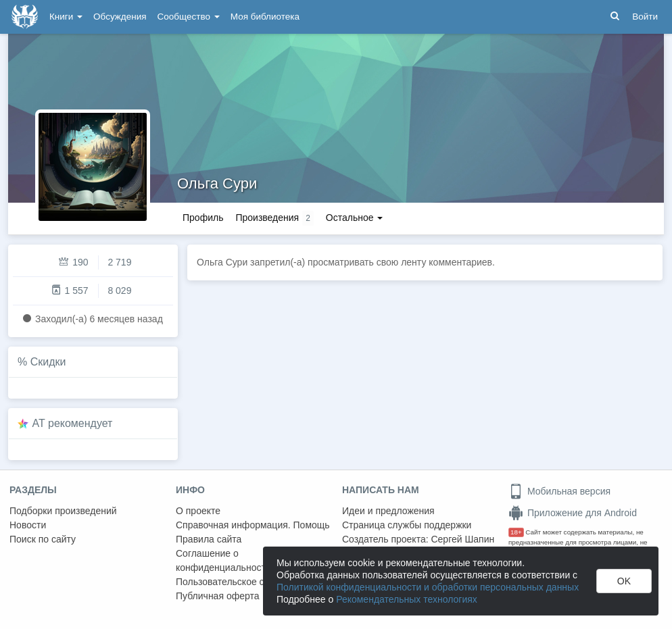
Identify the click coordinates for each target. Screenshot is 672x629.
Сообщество (189, 17)
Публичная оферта (218, 596)
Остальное (355, 218)
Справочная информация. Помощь (253, 525)
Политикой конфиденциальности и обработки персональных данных (428, 587)
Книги (66, 17)
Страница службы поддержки (407, 525)
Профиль (203, 218)
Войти (645, 17)
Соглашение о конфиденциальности (223, 560)
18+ (516, 532)
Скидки (48, 362)
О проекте (198, 511)
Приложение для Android (573, 513)
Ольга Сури (217, 183)
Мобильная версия (559, 491)
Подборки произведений (63, 511)
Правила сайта (209, 539)
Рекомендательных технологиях (407, 599)
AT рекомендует (73, 423)
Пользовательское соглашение (244, 582)
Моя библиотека (265, 17)
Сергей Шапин (462, 539)
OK (624, 581)
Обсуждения (120, 17)
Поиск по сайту (43, 539)
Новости (28, 525)
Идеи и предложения (388, 511)
